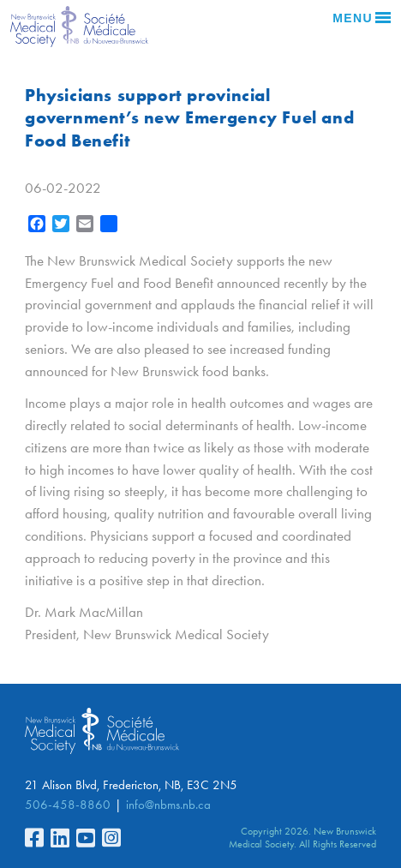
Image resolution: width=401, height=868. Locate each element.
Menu (362, 18)
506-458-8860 (68, 805)
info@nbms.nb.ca (168, 805)
